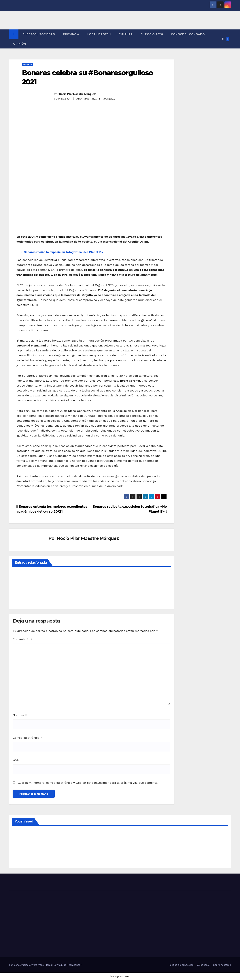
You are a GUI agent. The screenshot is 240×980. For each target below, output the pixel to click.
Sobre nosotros (222, 965)
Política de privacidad (181, 965)
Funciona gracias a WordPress (27, 965)
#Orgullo (109, 99)
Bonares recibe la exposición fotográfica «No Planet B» (63, 252)
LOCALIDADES (98, 34)
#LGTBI (96, 99)
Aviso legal (203, 965)
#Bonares (83, 99)
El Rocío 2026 (152, 34)
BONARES (27, 65)
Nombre (20, 715)
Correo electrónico (27, 738)
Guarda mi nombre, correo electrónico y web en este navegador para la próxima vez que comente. (88, 783)
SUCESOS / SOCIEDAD (39, 34)
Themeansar (74, 965)
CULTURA (126, 34)
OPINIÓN (20, 44)
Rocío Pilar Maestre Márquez (77, 94)
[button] (223, 39)
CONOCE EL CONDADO (188, 34)
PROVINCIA (71, 34)
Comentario (22, 639)
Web (16, 760)
